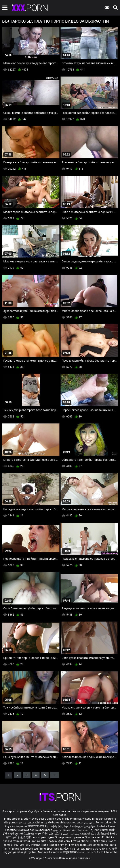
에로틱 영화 (18, 845)
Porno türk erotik (106, 823)
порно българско (41, 830)
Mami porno (100, 845)
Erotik (45, 845)
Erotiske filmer (58, 845)
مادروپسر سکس (85, 823)
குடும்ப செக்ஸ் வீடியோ (68, 830)
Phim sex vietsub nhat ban (87, 819)
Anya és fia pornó (16, 826)
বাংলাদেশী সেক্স (36, 826)
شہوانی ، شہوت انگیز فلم (65, 834)
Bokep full (18, 849)
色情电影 (26, 837)
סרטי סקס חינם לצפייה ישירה (87, 849)
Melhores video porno (61, 823)
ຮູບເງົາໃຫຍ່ (31, 852)
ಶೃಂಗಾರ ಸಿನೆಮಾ (100, 830)
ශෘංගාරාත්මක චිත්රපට (91, 852)
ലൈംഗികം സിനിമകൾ (95, 834)
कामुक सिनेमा (42, 834)
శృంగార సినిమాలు (25, 834)
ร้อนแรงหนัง (33, 845)
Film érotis (111, 852)
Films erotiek (12, 819)
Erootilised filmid (36, 849)
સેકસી (87, 830)
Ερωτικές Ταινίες (58, 849)
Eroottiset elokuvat (17, 830)
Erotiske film (39, 841)
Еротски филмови (59, 841)
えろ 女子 (111, 849)
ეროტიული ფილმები (83, 826)
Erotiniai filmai (21, 841)
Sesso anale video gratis (54, 819)
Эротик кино (94, 837)
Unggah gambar (13, 852)
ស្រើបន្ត (16, 837)
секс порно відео (43, 837)
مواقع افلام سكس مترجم (33, 823)
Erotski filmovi (81, 841)
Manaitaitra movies (51, 852)
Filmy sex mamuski (80, 845)
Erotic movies (30, 819)
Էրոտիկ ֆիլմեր (57, 826)
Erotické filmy (99, 841)
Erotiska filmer (106, 826)
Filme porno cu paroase (70, 837)
